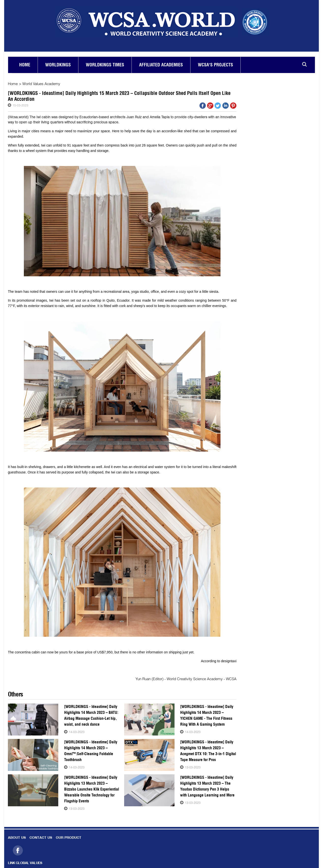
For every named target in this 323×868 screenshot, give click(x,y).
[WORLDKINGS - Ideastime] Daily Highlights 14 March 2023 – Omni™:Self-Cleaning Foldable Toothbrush (90, 751)
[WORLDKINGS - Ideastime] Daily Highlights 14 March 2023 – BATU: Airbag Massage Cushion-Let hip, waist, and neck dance (91, 715)
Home (25, 65)
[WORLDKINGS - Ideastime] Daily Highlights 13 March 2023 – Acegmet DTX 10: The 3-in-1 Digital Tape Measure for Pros (208, 751)
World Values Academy (41, 84)
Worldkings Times (105, 65)
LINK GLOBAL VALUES (25, 863)
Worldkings (58, 65)
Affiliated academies (161, 65)
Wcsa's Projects (215, 65)
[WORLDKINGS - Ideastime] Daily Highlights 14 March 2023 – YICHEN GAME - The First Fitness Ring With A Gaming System (208, 715)
